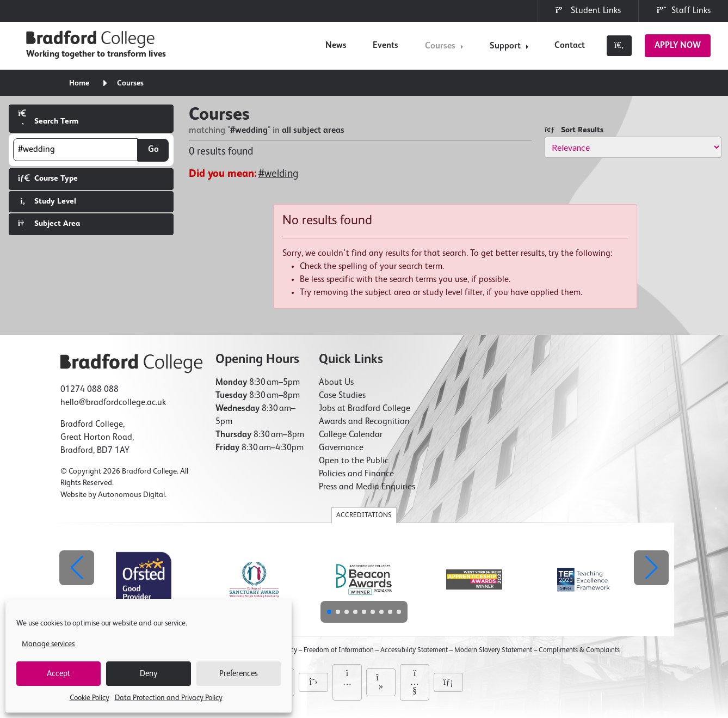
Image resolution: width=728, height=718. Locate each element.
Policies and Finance (356, 474)
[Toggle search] (619, 46)
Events (385, 46)
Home (79, 83)
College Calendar (351, 435)
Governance (341, 448)
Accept (58, 674)
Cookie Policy (90, 698)
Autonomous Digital (131, 495)
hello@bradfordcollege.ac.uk (113, 403)
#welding (278, 174)
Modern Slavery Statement (493, 650)
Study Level (47, 201)
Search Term (48, 117)
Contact (570, 46)
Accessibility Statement (414, 650)
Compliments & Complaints (579, 650)
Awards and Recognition (364, 422)
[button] (651, 568)
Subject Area (49, 223)
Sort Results (574, 130)
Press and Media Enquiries (367, 487)
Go (153, 150)
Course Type (48, 178)
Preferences (239, 674)
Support (505, 46)
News (336, 46)
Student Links (588, 10)
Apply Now (678, 46)
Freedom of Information (339, 650)
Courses (440, 46)
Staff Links (683, 10)
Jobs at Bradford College (365, 409)
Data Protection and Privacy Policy (169, 698)
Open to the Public (354, 461)
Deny (149, 674)
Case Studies (342, 396)
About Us (336, 383)
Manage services (48, 644)
